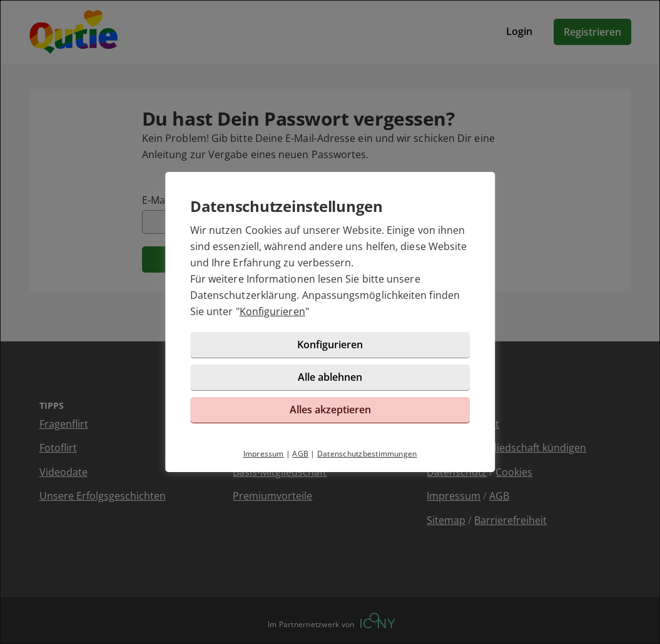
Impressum (264, 454)
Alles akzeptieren (330, 410)
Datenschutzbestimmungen (367, 454)
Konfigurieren (272, 311)
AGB (300, 454)
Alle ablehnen (330, 377)
